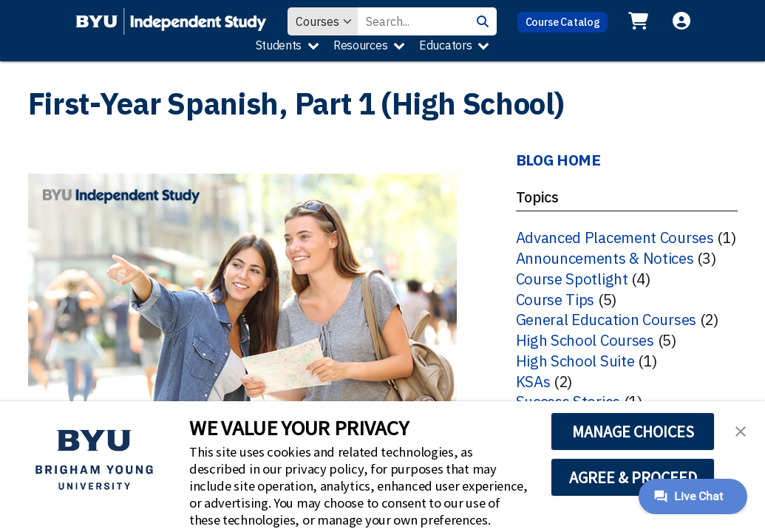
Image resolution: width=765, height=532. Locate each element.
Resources (360, 45)
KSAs (533, 382)
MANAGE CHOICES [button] (633, 432)
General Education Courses (606, 320)
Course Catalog (563, 22)
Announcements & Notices (605, 258)
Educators (445, 45)
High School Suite (575, 361)
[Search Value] (413, 21)
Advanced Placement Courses (615, 238)
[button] (741, 430)
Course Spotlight (572, 279)
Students (279, 45)
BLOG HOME (558, 160)
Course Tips (555, 300)
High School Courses (585, 340)
